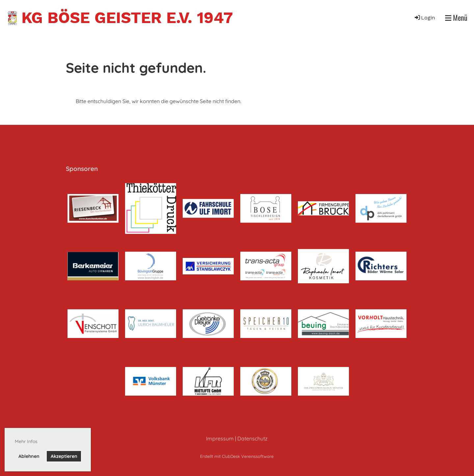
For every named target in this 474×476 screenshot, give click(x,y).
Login (424, 18)
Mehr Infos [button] (26, 441)
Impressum (220, 438)
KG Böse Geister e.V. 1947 (127, 18)
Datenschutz (252, 438)
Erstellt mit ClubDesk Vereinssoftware (237, 456)
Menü (456, 18)
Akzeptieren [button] (64, 456)
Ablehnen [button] (29, 456)
